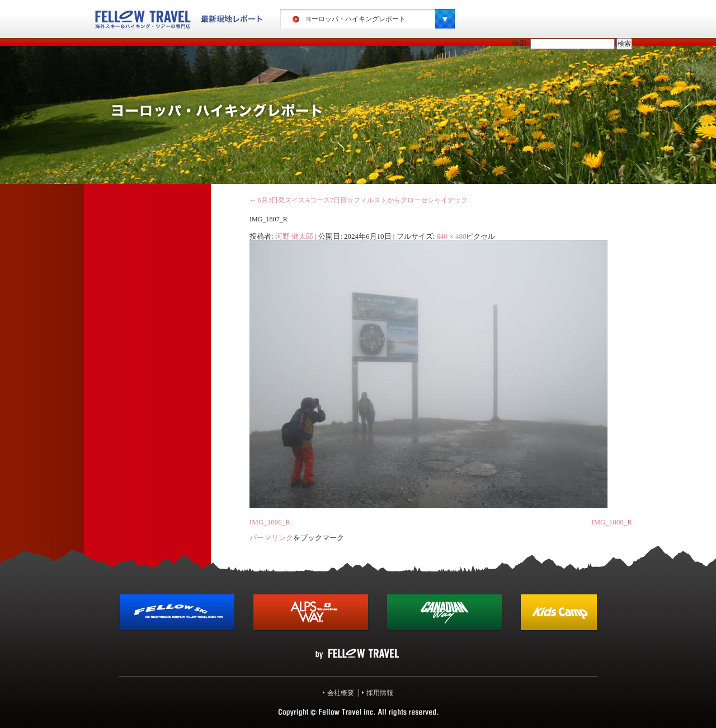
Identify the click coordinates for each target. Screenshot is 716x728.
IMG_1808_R (612, 522)
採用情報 (380, 693)
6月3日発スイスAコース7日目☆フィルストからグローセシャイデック (359, 200)
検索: (520, 43)
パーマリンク (271, 538)
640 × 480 (452, 236)
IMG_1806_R (270, 522)
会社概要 (341, 693)
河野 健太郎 (294, 236)
